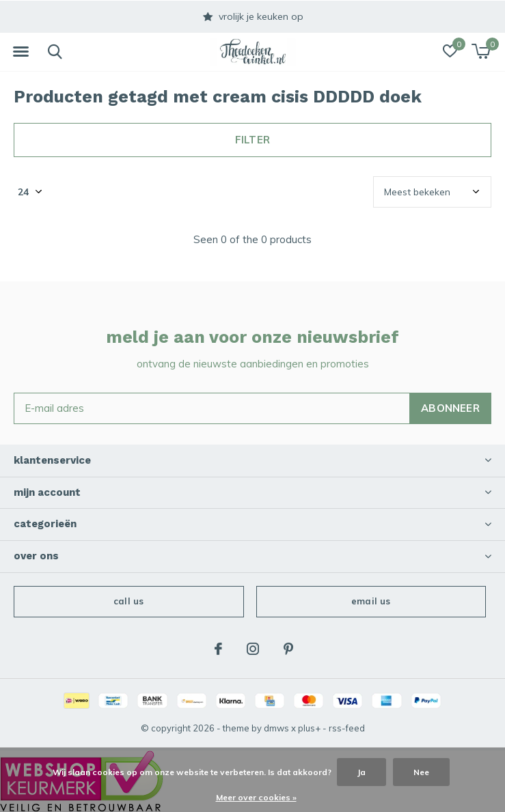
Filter (252, 140)
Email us (371, 601)
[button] (21, 52)
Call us (128, 601)
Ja (361, 772)
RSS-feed (347, 728)
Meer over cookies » (256, 797)
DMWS (276, 728)
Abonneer (450, 408)
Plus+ (309, 728)
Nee (421, 772)
